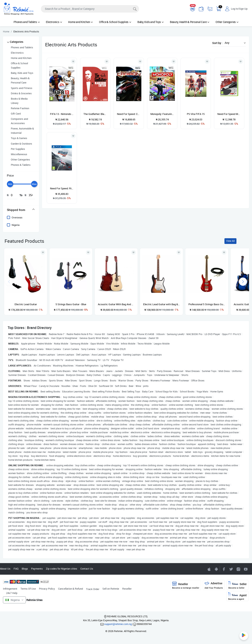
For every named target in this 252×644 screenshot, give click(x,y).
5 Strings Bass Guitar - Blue (71, 304)
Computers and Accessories (19, 121)
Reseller (127, 589)
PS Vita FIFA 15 (196, 114)
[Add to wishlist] (43, 252)
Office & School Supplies (115, 22)
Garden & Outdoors (21, 144)
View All (230, 241)
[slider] (10, 184)
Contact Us (87, 569)
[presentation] (243, 282)
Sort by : (217, 43)
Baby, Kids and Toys (151, 22)
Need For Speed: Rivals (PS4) (62, 188)
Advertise (214, 585)
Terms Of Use (28, 589)
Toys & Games (19, 138)
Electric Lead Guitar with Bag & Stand (161, 304)
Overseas (17, 217)
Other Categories (227, 22)
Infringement (10, 589)
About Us (5, 569)
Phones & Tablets (21, 165)
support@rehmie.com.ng (118, 624)
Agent (237, 596)
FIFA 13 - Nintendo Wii (62, 114)
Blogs (25, 569)
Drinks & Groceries (21, 93)
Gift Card (16, 114)
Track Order (93, 589)
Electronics (54, 22)
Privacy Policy (47, 589)
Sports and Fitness (22, 88)
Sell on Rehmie (111, 589)
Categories (17, 42)
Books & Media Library (19, 101)
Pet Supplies (18, 149)
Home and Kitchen (80, 22)
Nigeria (16, 225)
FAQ (16, 569)
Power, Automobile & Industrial (22, 131)
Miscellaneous (19, 154)
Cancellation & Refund (70, 589)
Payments (37, 569)
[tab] (21, 210)
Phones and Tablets (27, 22)
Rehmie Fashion (20, 108)
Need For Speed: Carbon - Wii (129, 114)
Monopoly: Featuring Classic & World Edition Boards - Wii (162, 114)
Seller (238, 585)
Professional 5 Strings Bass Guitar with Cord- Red (207, 304)
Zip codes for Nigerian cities (62, 569)
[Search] (90, 9)
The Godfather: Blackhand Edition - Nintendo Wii (95, 114)
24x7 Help (12, 593)
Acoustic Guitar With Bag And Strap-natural (116, 304)
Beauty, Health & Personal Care (190, 22)
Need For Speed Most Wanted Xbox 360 (229, 114)
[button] (234, 43)
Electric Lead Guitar (26, 304)
